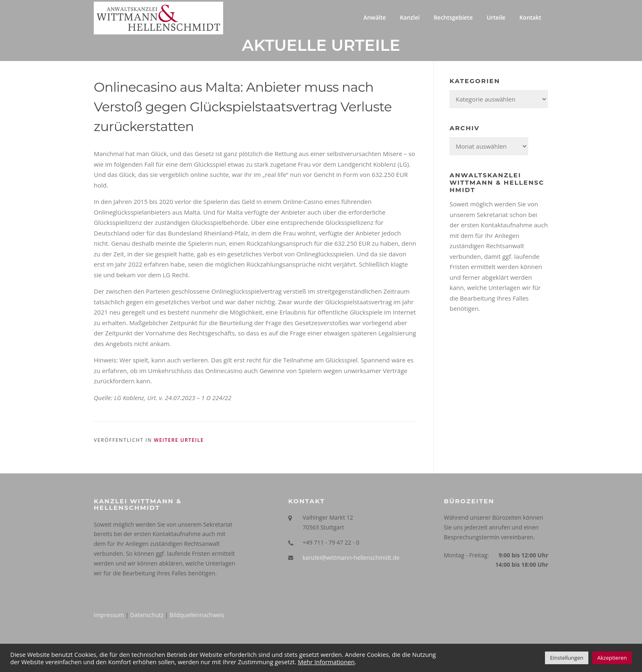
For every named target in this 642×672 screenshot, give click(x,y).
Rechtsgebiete (453, 17)
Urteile (496, 17)
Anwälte (374, 17)
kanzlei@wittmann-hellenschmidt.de (351, 558)
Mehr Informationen (326, 662)
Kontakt (530, 17)
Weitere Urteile (179, 441)
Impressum (109, 616)
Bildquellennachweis (197, 616)
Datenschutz (147, 616)
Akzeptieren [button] (612, 658)
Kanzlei (410, 17)
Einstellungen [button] (566, 658)
